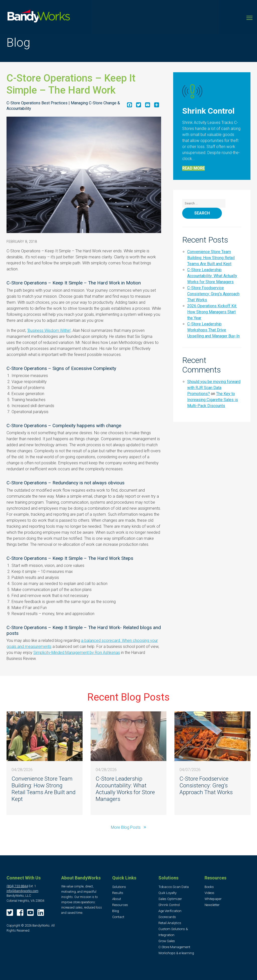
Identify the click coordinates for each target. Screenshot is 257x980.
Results (118, 893)
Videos (209, 893)
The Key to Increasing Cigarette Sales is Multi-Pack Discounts (213, 400)
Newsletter (212, 905)
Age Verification (170, 911)
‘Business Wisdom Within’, (49, 330)
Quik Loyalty (167, 893)
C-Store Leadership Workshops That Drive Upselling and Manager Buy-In (213, 330)
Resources (120, 905)
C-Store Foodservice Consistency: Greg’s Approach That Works (213, 294)
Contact (118, 917)
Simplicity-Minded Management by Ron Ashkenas (77, 653)
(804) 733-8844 (17, 886)
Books (209, 887)
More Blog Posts (126, 827)
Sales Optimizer (170, 899)
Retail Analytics (170, 923)
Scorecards (167, 917)
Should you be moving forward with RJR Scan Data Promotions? (214, 388)
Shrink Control (169, 905)
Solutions (119, 887)
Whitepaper (213, 899)
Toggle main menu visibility (250, 16)
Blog (116, 911)
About (117, 899)
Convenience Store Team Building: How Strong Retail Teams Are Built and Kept (211, 258)
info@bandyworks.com (22, 891)
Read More (194, 168)
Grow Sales (167, 941)
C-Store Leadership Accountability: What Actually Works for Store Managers (212, 276)
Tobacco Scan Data (174, 887)
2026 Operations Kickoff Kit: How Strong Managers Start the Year (212, 312)
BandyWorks (39, 17)
